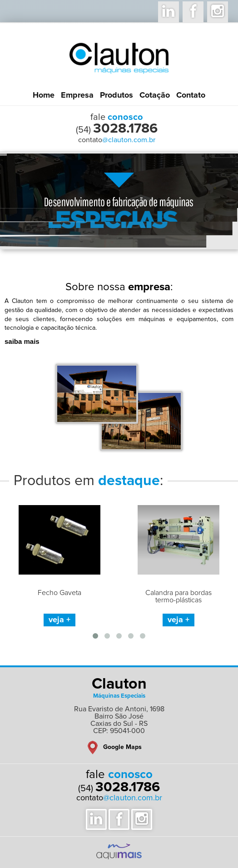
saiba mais (22, 341)
